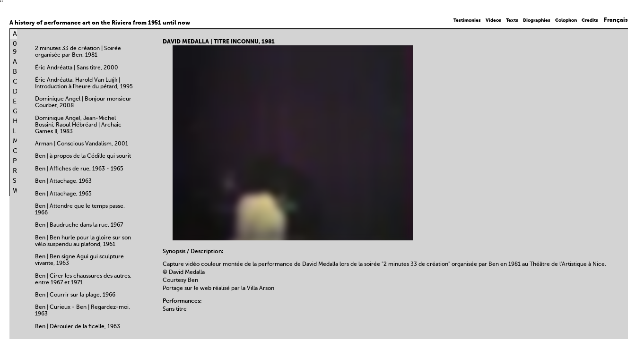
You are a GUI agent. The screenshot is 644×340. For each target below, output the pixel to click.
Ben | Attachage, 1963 (63, 181)
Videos (493, 20)
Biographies (537, 20)
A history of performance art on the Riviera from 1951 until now (100, 23)
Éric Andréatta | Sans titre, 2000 (77, 68)
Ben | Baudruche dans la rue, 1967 (79, 225)
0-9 (17, 48)
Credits (590, 20)
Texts (512, 20)
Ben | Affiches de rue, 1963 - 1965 (79, 169)
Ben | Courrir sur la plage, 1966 (75, 295)
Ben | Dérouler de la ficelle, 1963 (78, 327)
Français (616, 20)
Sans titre (175, 309)
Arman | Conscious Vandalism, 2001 (82, 144)
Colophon (566, 20)
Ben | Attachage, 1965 (63, 194)
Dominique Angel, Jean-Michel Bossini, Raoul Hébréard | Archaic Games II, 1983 (78, 125)
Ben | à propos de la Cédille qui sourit (83, 156)
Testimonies (467, 20)
